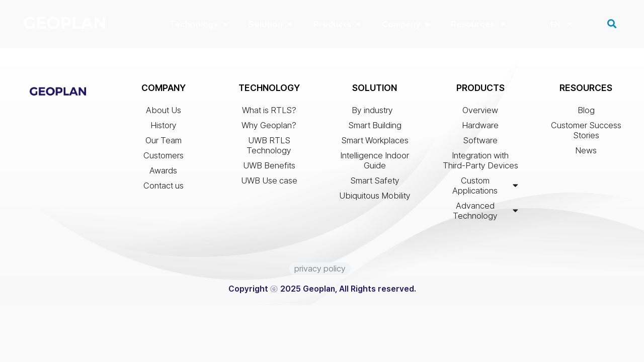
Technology (199, 24)
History (164, 128)
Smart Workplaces (375, 143)
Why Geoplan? (269, 128)
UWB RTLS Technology (269, 148)
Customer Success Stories (586, 133)
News (586, 153)
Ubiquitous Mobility (375, 198)
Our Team (164, 143)
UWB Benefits (269, 168)
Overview (480, 113)
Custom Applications (485, 188)
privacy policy (320, 271)
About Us (164, 113)
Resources (478, 24)
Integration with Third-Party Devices (480, 163)
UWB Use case (269, 183)
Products (338, 24)
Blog (586, 113)
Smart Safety (375, 183)
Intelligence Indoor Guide (375, 163)
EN (555, 26)
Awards (163, 173)
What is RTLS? (269, 113)
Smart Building (375, 128)
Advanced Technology (486, 213)
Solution (271, 24)
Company (406, 24)
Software (480, 143)
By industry (375, 113)
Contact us (164, 188)
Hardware (480, 128)
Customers (164, 158)
